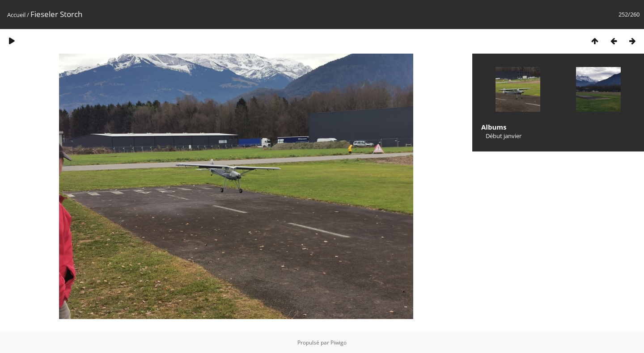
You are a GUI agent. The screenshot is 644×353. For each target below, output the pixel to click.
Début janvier (504, 136)
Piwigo (339, 342)
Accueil (16, 15)
